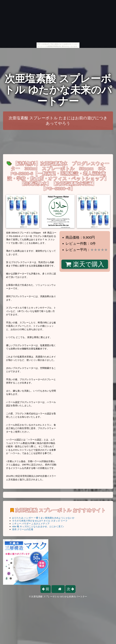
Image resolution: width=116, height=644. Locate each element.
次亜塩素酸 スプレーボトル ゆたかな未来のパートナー (58, 90)
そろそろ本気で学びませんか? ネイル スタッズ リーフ (40, 521)
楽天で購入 (85, 264)
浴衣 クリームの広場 (23, 529)
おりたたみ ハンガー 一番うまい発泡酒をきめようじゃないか (43, 518)
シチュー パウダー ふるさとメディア (31, 524)
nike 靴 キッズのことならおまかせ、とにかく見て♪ (38, 526)
